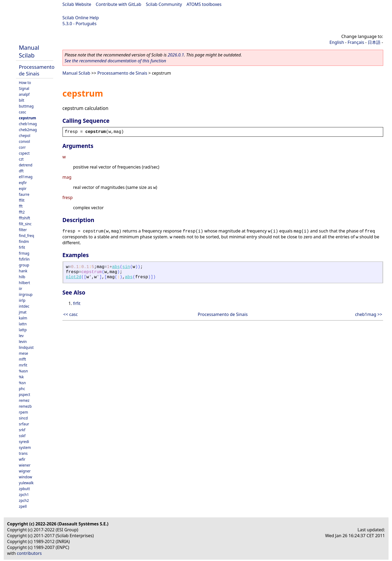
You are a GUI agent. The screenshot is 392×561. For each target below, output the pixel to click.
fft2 (22, 212)
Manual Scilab (29, 51)
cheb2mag (28, 130)
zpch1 (24, 495)
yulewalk (26, 483)
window (26, 477)
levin (23, 341)
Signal (24, 88)
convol (25, 141)
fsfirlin (24, 259)
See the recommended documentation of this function (115, 61)
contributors (29, 553)
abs (116, 267)
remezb (25, 406)
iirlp (22, 300)
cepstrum (28, 118)
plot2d (74, 277)
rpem (24, 412)
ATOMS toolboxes (204, 4)
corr (22, 147)
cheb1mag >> (369, 314)
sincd (23, 418)
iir (21, 289)
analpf (24, 94)
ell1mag (26, 177)
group (24, 265)
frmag (24, 253)
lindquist (26, 347)
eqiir (23, 188)
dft (21, 171)
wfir (22, 459)
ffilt (22, 200)
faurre (24, 194)
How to (25, 83)
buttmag (26, 106)
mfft (23, 359)
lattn (23, 324)
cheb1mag (28, 124)
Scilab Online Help (81, 18)
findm (24, 241)
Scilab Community (164, 4)
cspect (24, 153)
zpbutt (24, 489)
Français (356, 42)
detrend (26, 165)
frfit (22, 247)
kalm (23, 318)
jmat (23, 312)
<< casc (71, 314)
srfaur (24, 424)
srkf (22, 430)
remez (24, 400)
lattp (23, 330)
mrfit (23, 365)
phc (22, 389)
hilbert (25, 283)
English (337, 42)
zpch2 (24, 500)
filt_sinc (25, 224)
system (25, 447)
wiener (25, 465)
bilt (22, 100)
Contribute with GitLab (118, 4)
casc (23, 112)
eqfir (23, 183)
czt (21, 159)
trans (23, 453)
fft (21, 206)
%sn (22, 383)
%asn (24, 371)
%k (22, 377)
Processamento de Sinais (37, 70)
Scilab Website (77, 4)
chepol (25, 136)
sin (126, 267)
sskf (22, 436)
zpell (23, 506)
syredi (24, 442)
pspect (25, 394)
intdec (24, 306)
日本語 (374, 42)
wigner (25, 471)
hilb (22, 277)
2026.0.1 (176, 55)
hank (23, 271)
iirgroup (26, 294)
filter (23, 230)
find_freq (27, 236)
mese (24, 353)
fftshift (25, 218)
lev (21, 336)
